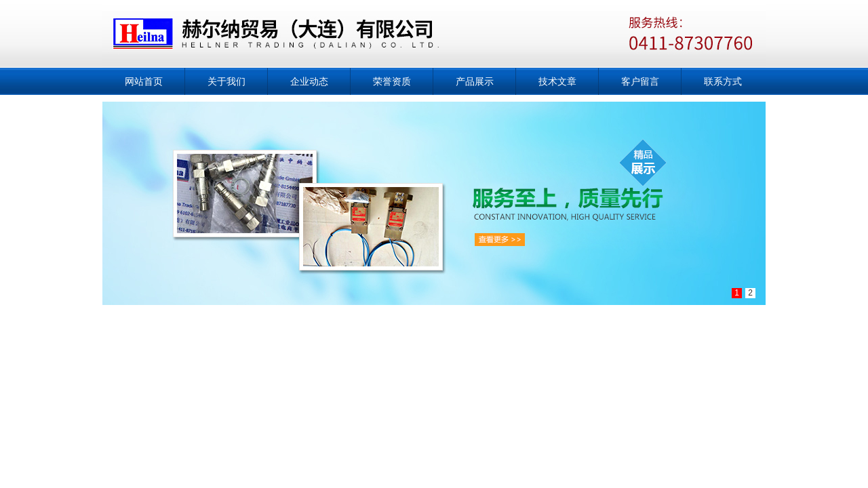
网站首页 (144, 81)
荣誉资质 (392, 81)
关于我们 (226, 81)
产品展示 (475, 81)
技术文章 (557, 81)
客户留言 (640, 81)
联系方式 (723, 81)
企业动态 (309, 81)
